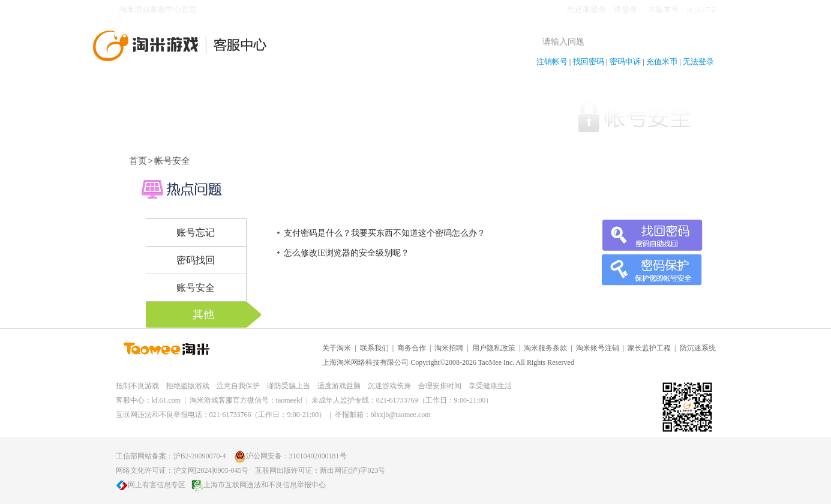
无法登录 (698, 61)
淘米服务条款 (545, 348)
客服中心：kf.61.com (148, 400)
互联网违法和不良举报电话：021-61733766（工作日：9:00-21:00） (221, 415)
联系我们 (374, 348)
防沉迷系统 (698, 348)
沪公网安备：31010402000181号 (290, 456)
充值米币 (662, 61)
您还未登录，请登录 (602, 9)
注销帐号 (552, 61)
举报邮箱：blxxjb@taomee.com (383, 415)
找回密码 (589, 61)
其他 (203, 314)
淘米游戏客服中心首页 (158, 9)
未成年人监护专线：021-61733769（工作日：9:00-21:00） (402, 400)
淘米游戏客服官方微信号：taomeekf (246, 400)
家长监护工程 (649, 348)
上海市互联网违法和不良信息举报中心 (259, 485)
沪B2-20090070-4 (200, 456)
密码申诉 (625, 61)
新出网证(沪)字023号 (353, 470)
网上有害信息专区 (151, 485)
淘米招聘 (449, 348)
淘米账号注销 (598, 348)
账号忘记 (196, 232)
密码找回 (196, 260)
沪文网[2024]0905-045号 (211, 470)
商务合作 (412, 348)
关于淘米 (337, 348)
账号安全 (196, 288)
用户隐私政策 (494, 348)
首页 (138, 161)
